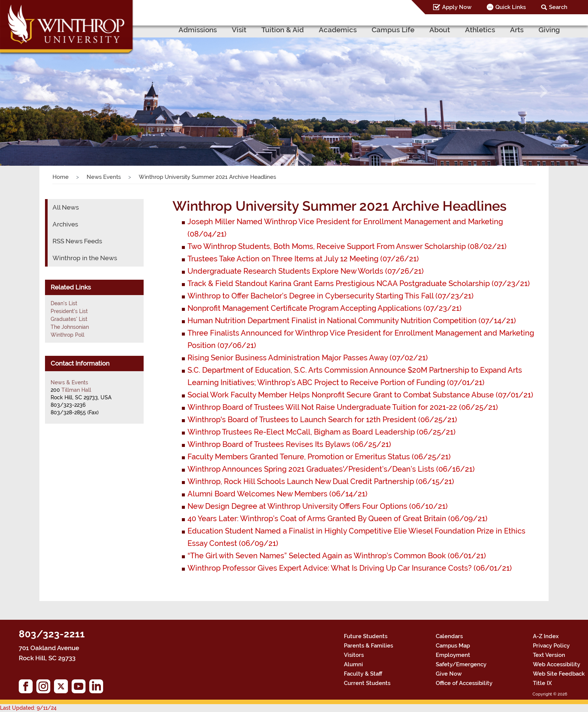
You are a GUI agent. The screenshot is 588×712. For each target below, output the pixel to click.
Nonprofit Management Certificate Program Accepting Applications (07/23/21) (325, 308)
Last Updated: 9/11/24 (28, 708)
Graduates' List (69, 319)
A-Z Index (546, 636)
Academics (338, 30)
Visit (239, 30)
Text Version (549, 655)
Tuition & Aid (283, 30)
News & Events (69, 382)
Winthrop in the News (85, 258)
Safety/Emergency (461, 664)
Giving (549, 30)
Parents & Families (368, 646)
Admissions (198, 30)
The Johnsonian (70, 327)
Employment (453, 655)
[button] (44, 91)
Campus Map (453, 646)
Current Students (367, 683)
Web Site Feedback (559, 674)
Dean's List (64, 303)
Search (558, 7)
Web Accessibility (556, 664)
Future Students (366, 636)
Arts (517, 30)
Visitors (354, 655)
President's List (69, 311)
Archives (65, 224)
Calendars (449, 636)
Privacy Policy (551, 646)
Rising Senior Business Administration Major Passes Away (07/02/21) (308, 358)
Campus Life (393, 30)
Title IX (542, 683)
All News (66, 207)
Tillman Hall (76, 390)
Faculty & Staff (363, 674)
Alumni (353, 664)
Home (61, 177)
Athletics (480, 30)
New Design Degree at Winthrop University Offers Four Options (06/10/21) (318, 506)
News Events (104, 177)
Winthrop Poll (67, 335)
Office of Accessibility (464, 683)
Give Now (449, 674)
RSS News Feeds (77, 241)
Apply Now (457, 7)
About (440, 30)
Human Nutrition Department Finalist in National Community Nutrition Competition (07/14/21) (352, 321)
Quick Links (511, 7)
